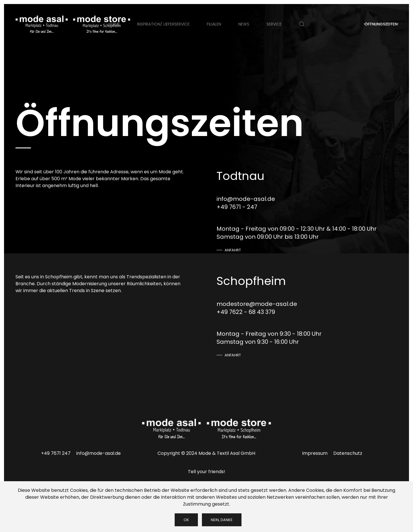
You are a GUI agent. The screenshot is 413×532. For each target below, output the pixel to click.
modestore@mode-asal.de (257, 304)
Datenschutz (348, 453)
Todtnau (240, 176)
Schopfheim (251, 281)
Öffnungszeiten (381, 24)
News (244, 24)
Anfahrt (233, 250)
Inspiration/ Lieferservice (163, 24)
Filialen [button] (214, 24)
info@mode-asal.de (246, 199)
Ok (186, 520)
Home (114, 24)
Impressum (315, 453)
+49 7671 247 (56, 453)
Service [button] (274, 24)
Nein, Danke (222, 520)
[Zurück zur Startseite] (73, 24)
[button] (302, 24)
